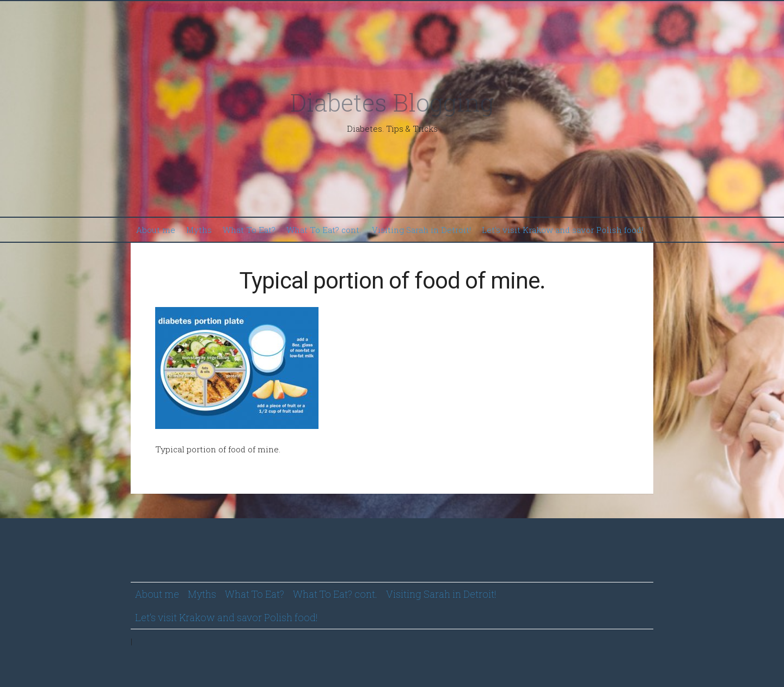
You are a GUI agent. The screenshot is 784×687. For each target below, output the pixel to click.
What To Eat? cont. (324, 230)
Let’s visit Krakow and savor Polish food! (562, 230)
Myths (199, 230)
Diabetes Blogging (392, 102)
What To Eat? (249, 230)
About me (156, 230)
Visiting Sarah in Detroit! (421, 230)
